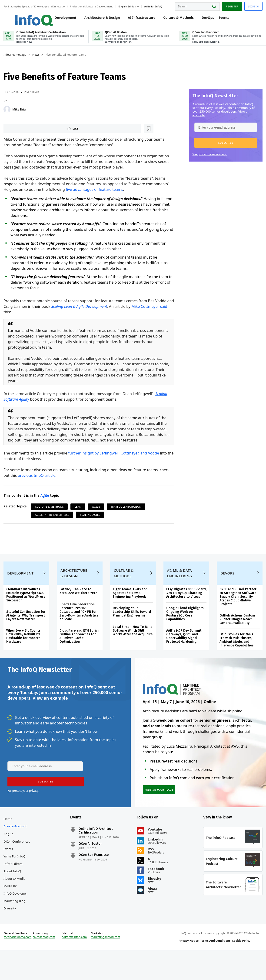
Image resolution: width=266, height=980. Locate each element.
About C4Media (16, 898)
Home (9, 838)
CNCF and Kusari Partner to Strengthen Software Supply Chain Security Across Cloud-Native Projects (237, 609)
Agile (46, 501)
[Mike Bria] (8, 114)
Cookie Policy (241, 967)
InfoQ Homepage (16, 60)
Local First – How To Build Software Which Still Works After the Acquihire (133, 643)
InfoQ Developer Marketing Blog (16, 917)
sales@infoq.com (45, 963)
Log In (10, 853)
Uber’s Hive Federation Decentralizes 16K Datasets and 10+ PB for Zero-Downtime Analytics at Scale (80, 624)
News (37, 60)
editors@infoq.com (75, 963)
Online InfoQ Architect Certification (96, 850)
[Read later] (32, 134)
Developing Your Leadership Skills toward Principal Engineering (132, 624)
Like (17, 134)
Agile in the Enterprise (53, 520)
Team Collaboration (127, 512)
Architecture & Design (97, 19)
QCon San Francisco (94, 875)
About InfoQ (13, 891)
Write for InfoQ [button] (154, 5)
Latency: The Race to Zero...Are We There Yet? (79, 603)
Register (231, 5)
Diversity (11, 928)
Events (219, 19)
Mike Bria (20, 114)
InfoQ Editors (14, 883)
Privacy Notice (188, 967)
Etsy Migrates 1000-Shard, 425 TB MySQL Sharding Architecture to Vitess (185, 607)
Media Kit (11, 906)
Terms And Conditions (215, 967)
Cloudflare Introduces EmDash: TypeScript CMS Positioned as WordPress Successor (27, 607)
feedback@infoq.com (19, 963)
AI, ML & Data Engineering (179, 585)
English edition (128, 5)
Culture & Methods (174, 19)
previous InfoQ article (38, 481)
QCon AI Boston (91, 863)
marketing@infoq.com (106, 963)
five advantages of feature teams (96, 195)
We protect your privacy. (209, 159)
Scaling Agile (91, 520)
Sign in (252, 5)
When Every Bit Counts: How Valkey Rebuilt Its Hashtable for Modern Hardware (25, 648)
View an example (50, 714)
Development (61, 19)
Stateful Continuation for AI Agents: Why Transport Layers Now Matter (27, 628)
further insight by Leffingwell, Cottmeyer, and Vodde (115, 459)
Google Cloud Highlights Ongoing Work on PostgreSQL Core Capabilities (185, 630)
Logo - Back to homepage (24, 17)
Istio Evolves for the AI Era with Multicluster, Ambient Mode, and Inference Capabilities (236, 652)
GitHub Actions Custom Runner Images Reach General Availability (237, 631)
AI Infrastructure (137, 19)
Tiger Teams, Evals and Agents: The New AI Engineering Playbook (130, 605)
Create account (16, 846)
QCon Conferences (18, 861)
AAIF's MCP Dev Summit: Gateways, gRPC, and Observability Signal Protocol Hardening (184, 652)
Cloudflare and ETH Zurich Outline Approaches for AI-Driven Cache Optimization (80, 648)
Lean (79, 512)
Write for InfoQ (16, 876)
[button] (224, 148)
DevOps (203, 19)
